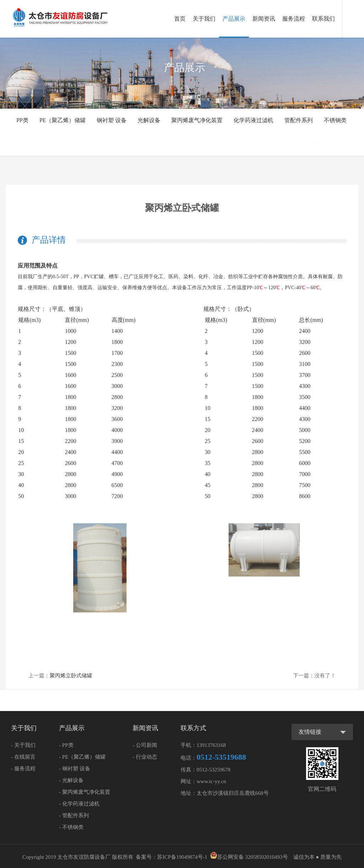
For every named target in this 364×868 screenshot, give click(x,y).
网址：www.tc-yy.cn (203, 781)
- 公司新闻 (145, 745)
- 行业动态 (145, 757)
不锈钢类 (333, 120)
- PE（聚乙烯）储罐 (82, 757)
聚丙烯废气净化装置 (197, 120)
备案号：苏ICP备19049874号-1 (172, 857)
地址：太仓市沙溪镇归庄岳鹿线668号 (225, 793)
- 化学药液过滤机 (79, 804)
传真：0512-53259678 (205, 770)
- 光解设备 (71, 780)
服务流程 (294, 19)
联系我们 (323, 19)
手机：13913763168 (203, 745)
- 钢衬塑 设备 (75, 769)
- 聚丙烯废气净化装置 (85, 792)
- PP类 (66, 745)
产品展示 (234, 19)
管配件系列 (297, 120)
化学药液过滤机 (252, 120)
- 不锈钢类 (71, 827)
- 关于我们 (23, 745)
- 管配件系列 (74, 815)
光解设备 (149, 120)
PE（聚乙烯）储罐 (64, 120)
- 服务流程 (23, 769)
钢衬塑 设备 (113, 120)
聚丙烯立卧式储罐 (83, 675)
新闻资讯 (264, 19)
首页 (180, 19)
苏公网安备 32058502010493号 (249, 857)
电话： (213, 757)
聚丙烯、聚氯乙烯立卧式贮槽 (318, 144)
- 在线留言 (23, 757)
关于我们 (204, 19)
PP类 (24, 120)
